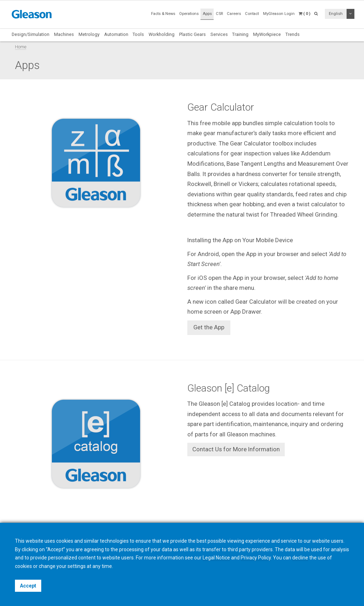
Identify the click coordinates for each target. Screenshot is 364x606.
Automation (116, 34)
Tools (138, 34)
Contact (252, 14)
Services (219, 34)
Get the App (209, 327)
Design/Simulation (31, 34)
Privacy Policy (256, 558)
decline (300, 558)
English (336, 14)
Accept (28, 586)
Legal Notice (216, 558)
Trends (293, 34)
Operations (189, 14)
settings (77, 566)
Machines (64, 34)
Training (240, 34)
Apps (207, 14)
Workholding (162, 34)
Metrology (89, 34)
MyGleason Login (279, 14)
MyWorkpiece (267, 34)
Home (21, 47)
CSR (219, 14)
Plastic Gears (192, 34)
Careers (234, 14)
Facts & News (163, 14)
